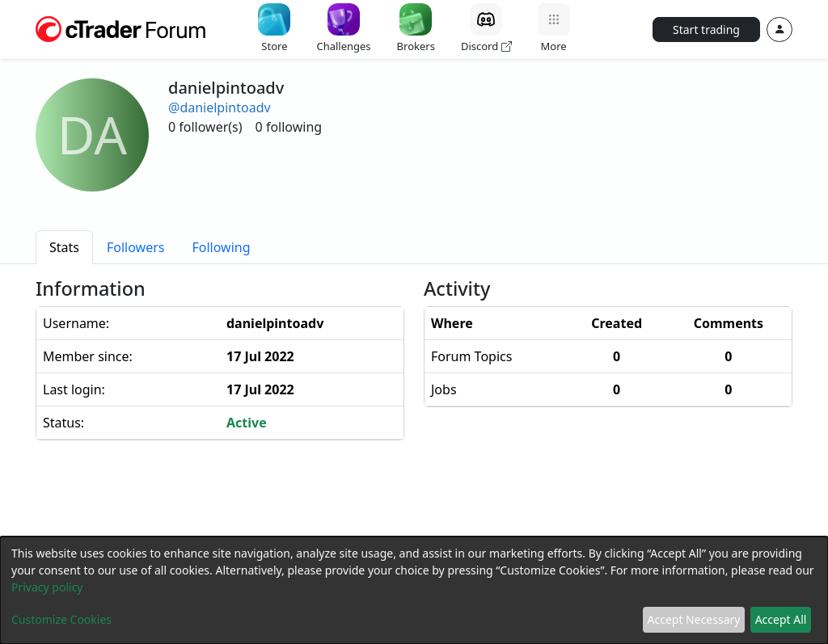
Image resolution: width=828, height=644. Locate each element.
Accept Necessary (694, 619)
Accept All (781, 619)
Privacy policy (47, 587)
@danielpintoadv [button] (220, 107)
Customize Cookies (61, 619)
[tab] (64, 247)
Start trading (706, 29)
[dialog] (414, 590)
